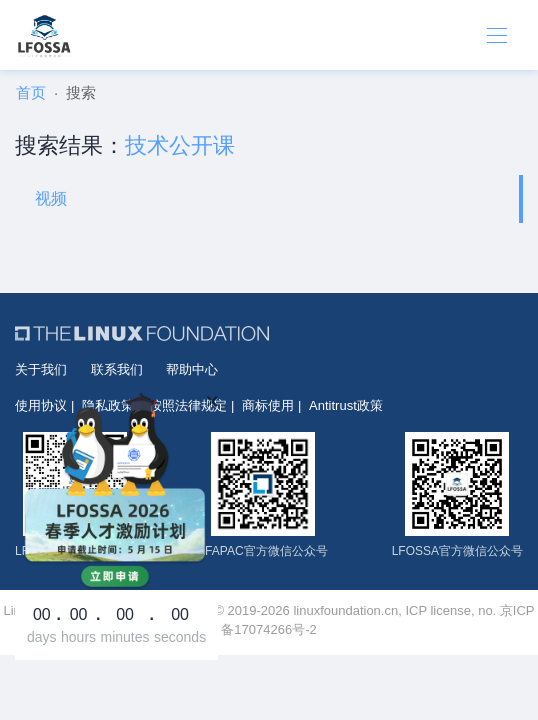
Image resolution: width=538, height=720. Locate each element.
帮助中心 (192, 369)
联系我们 (117, 369)
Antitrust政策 (346, 405)
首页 (31, 92)
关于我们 (41, 369)
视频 (51, 198)
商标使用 (268, 405)
